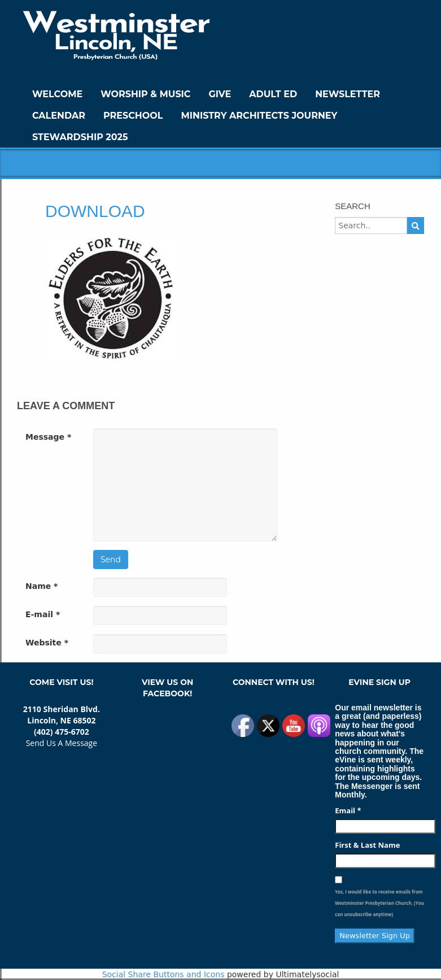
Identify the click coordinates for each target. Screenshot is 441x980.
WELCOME (57, 94)
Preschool (133, 116)
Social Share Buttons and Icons (163, 974)
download (95, 211)
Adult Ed (273, 94)
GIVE (220, 94)
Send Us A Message (62, 743)
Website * (47, 643)
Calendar (59, 116)
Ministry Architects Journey (259, 116)
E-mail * (43, 614)
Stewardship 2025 (80, 137)
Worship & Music (145, 94)
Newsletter (348, 94)
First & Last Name (367, 845)
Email (348, 810)
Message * (48, 437)
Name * (42, 586)
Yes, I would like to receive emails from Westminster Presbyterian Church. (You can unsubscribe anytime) (379, 903)
